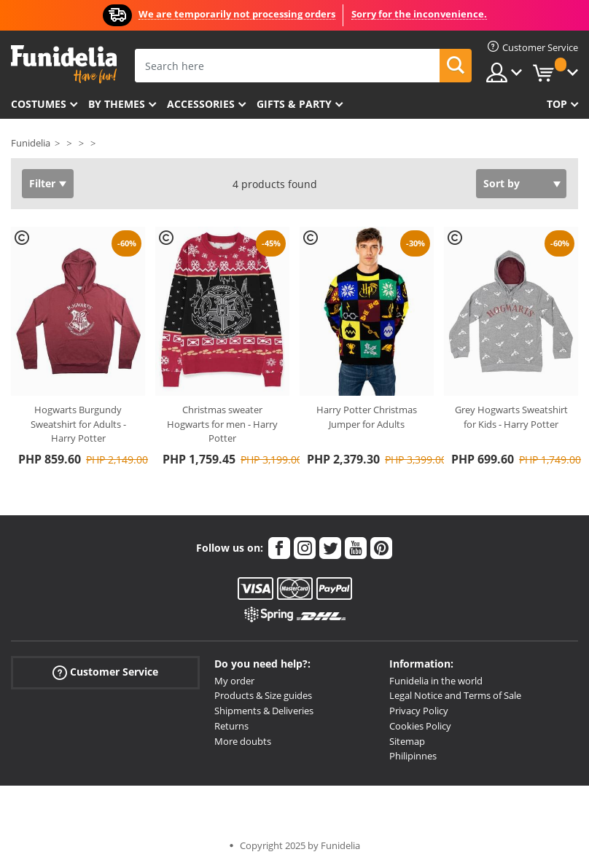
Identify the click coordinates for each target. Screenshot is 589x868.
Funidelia (31, 143)
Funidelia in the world (436, 681)
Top (557, 104)
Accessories (201, 104)
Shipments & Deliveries (264, 711)
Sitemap (407, 741)
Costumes (39, 104)
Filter (42, 183)
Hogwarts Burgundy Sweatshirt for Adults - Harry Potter (78, 424)
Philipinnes (413, 756)
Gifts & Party (294, 104)
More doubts (243, 741)
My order (234, 681)
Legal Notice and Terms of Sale (455, 695)
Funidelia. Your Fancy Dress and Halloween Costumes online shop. (64, 64)
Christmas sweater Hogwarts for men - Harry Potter (222, 424)
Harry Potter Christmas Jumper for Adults (367, 417)
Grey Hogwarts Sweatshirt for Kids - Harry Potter (511, 417)
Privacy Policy (419, 711)
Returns (231, 726)
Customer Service (105, 672)
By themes (117, 104)
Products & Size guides (263, 695)
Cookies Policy (420, 726)
